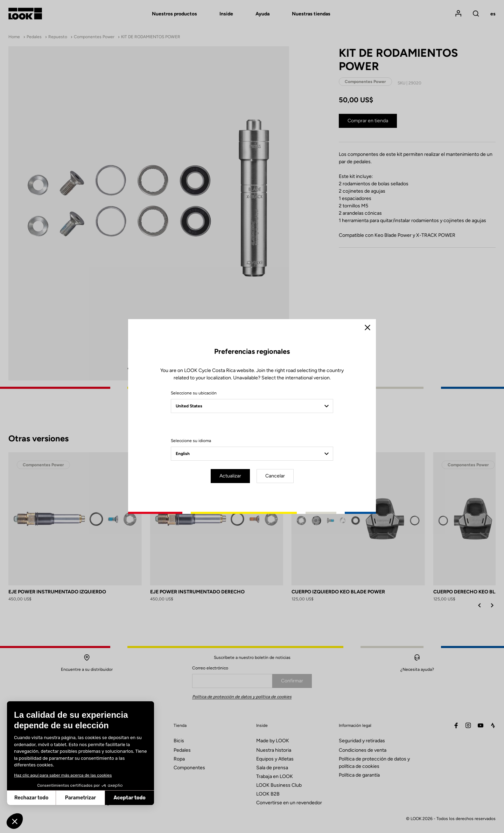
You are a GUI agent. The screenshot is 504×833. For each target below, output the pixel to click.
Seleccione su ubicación (194, 393)
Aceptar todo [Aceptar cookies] (130, 798)
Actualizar (230, 476)
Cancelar (275, 476)
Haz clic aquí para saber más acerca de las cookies (63, 775)
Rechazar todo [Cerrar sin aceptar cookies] (31, 798)
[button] (15, 821)
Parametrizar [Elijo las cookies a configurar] (80, 798)
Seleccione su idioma (191, 441)
